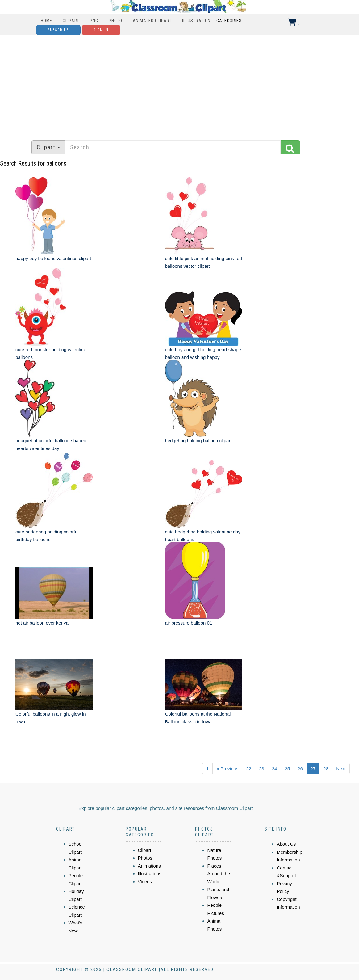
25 (287, 769)
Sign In (101, 30)
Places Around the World (219, 874)
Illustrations (150, 874)
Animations (149, 866)
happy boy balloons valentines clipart (53, 258)
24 (275, 769)
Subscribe (58, 30)
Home (46, 21)
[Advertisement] (179, 85)
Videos (145, 882)
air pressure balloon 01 (189, 623)
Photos (145, 858)
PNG (94, 21)
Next (341, 769)
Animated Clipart (152, 21)
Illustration (196, 21)
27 (313, 769)
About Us (286, 844)
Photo (115, 21)
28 (326, 769)
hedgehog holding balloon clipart (198, 441)
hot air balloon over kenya (42, 623)
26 (300, 769)
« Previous (227, 769)
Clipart (71, 21)
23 (262, 769)
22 (249, 769)
